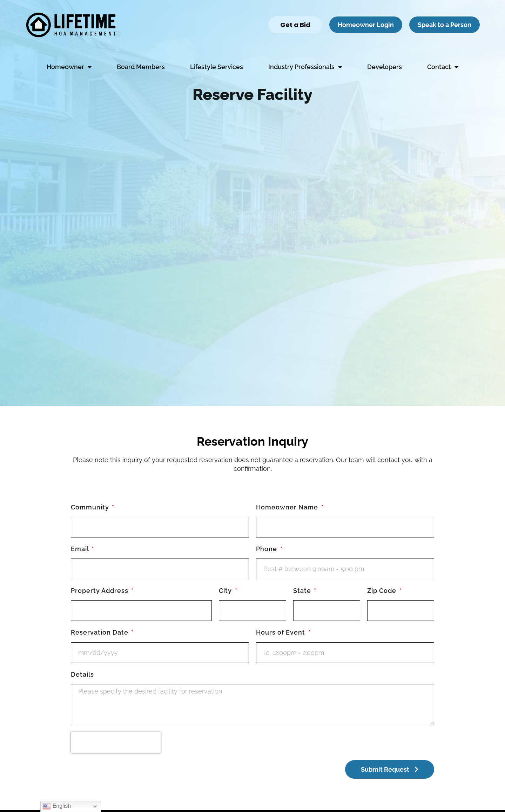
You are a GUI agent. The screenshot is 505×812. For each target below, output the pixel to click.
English (57, 806)
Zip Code (383, 591)
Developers (385, 67)
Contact (443, 67)
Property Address (100, 591)
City (226, 591)
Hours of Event (281, 632)
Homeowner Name (288, 507)
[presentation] (116, 743)
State (303, 591)
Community (91, 507)
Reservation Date (100, 632)
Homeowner (69, 67)
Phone (267, 549)
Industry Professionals (305, 67)
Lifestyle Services (217, 67)
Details (82, 674)
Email (81, 549)
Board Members (141, 67)
